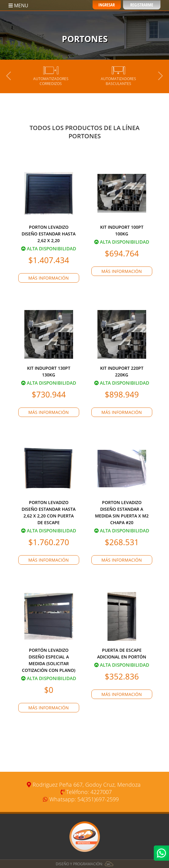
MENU (18, 5)
